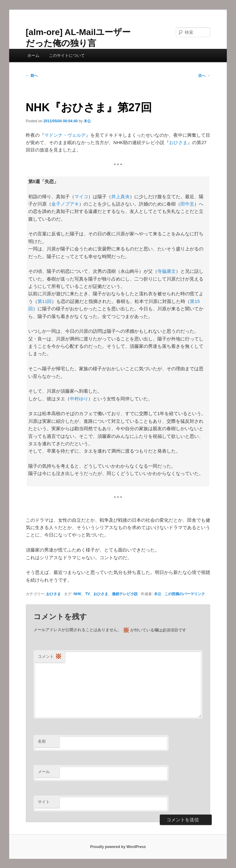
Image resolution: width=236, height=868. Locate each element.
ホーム (33, 55)
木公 (87, 121)
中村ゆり (79, 399)
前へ (32, 76)
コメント (50, 657)
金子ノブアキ (65, 204)
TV (87, 594)
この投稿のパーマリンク (185, 594)
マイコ (81, 196)
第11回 (45, 301)
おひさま (178, 142)
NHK (77, 594)
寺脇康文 (167, 271)
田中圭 (187, 204)
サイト (44, 802)
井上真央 (120, 196)
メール (44, 772)
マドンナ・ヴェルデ (65, 135)
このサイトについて (67, 55)
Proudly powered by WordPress (118, 847)
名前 (42, 741)
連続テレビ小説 (125, 594)
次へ (204, 76)
